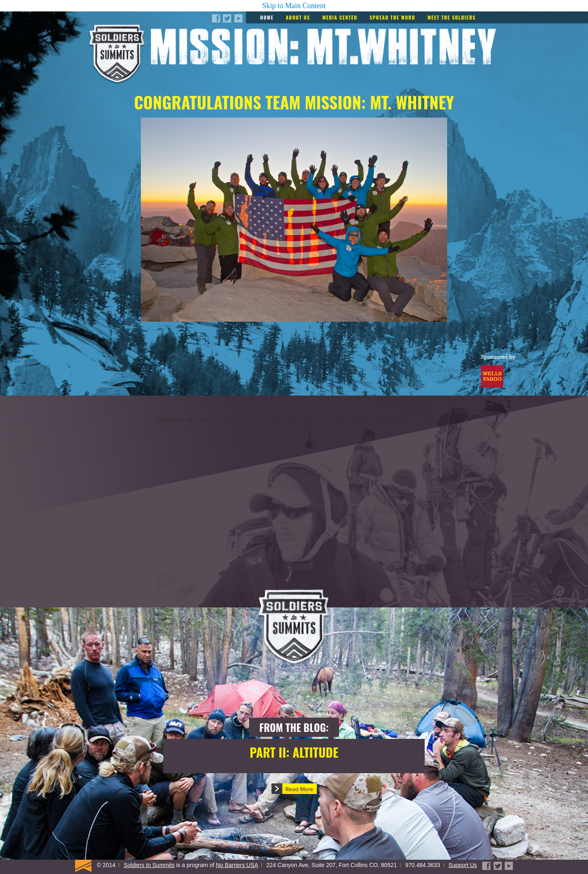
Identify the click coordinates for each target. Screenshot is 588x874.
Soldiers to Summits (149, 865)
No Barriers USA (237, 865)
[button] (294, 789)
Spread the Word (392, 17)
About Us (298, 17)
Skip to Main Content (294, 6)
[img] (294, 509)
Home (267, 17)
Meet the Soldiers (452, 17)
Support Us (463, 865)
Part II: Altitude (294, 752)
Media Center (340, 17)
